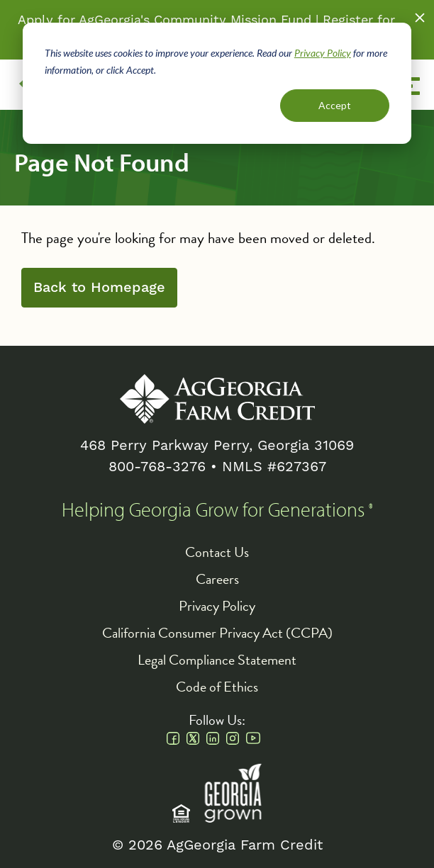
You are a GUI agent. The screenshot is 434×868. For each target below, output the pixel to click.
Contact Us (217, 552)
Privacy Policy (323, 53)
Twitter (193, 738)
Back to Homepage (99, 288)
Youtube (253, 738)
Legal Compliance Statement (217, 660)
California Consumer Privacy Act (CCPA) (217, 633)
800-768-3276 (157, 467)
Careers (217, 579)
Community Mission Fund (233, 20)
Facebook (173, 738)
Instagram (233, 738)
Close (420, 18)
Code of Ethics (217, 687)
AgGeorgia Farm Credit (217, 399)
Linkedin (213, 738)
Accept (335, 105)
